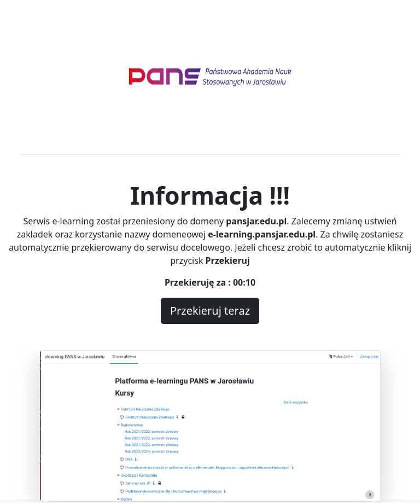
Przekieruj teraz (210, 311)
